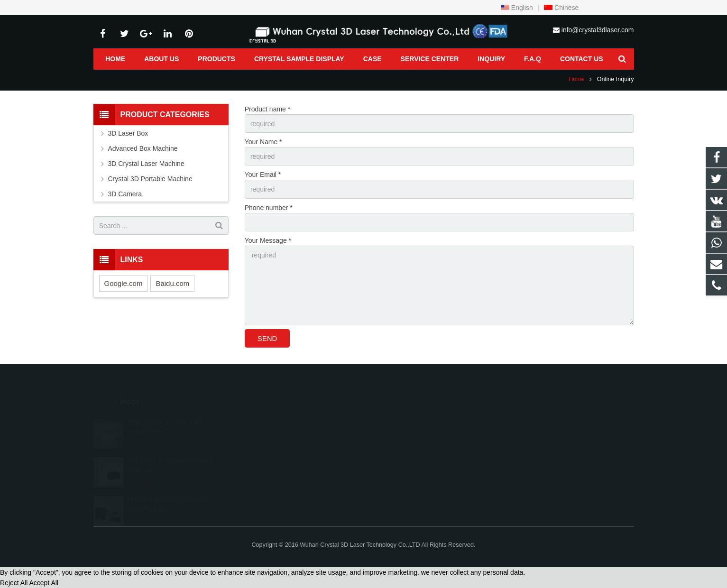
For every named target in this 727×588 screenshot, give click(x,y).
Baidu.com (172, 283)
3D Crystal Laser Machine (146, 164)
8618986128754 (402, 421)
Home (577, 79)
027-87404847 (399, 435)
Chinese (561, 8)
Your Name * (263, 142)
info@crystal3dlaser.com (598, 30)
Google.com (124, 283)
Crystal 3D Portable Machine (150, 179)
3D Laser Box (128, 133)
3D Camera (125, 194)
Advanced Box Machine (143, 148)
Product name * (268, 109)
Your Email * (263, 175)
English (517, 8)
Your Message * (268, 240)
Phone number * (269, 208)
